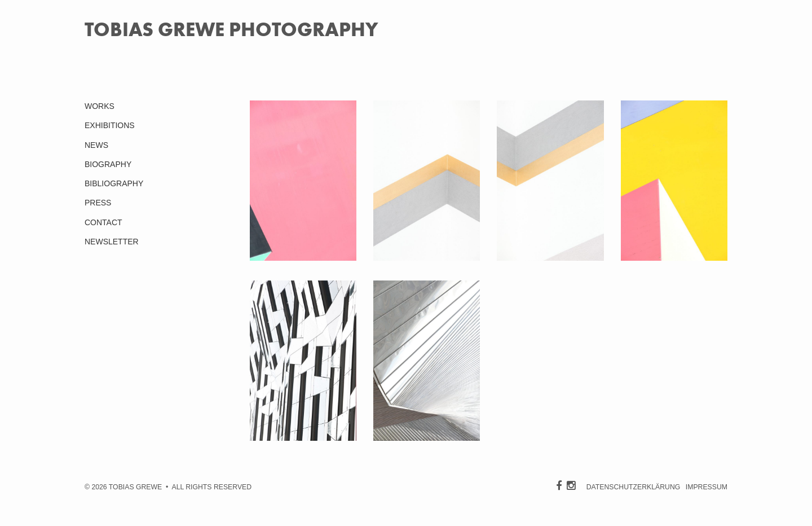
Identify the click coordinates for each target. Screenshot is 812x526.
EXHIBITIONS (110, 125)
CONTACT (103, 222)
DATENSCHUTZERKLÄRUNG (634, 487)
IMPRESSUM (707, 487)
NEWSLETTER (112, 242)
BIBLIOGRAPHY (114, 183)
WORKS (100, 106)
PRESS (98, 203)
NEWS (96, 145)
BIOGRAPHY (108, 164)
